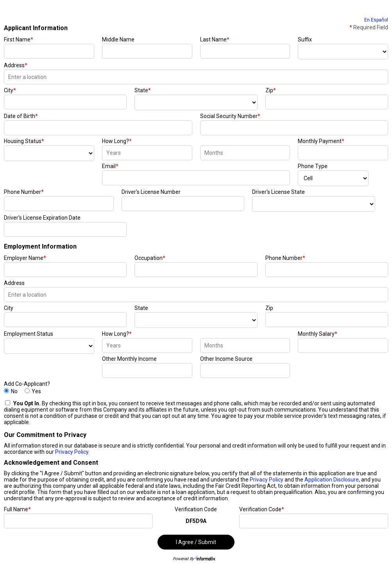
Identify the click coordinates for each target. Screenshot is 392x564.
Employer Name (25, 258)
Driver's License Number (151, 192)
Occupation (150, 258)
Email (110, 166)
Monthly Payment (321, 141)
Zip (271, 90)
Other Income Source (226, 359)
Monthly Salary (318, 334)
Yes (36, 391)
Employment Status (29, 334)
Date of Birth (21, 116)
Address (16, 65)
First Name (19, 39)
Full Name (17, 509)
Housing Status (24, 141)
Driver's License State (278, 192)
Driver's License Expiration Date (42, 218)
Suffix (305, 39)
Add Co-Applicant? (27, 384)
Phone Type (313, 166)
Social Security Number (230, 116)
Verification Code (196, 509)
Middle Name (118, 39)
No (14, 391)
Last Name (215, 39)
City (10, 90)
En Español (376, 20)
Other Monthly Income (129, 359)
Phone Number (24, 192)
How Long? (117, 141)
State (143, 90)
